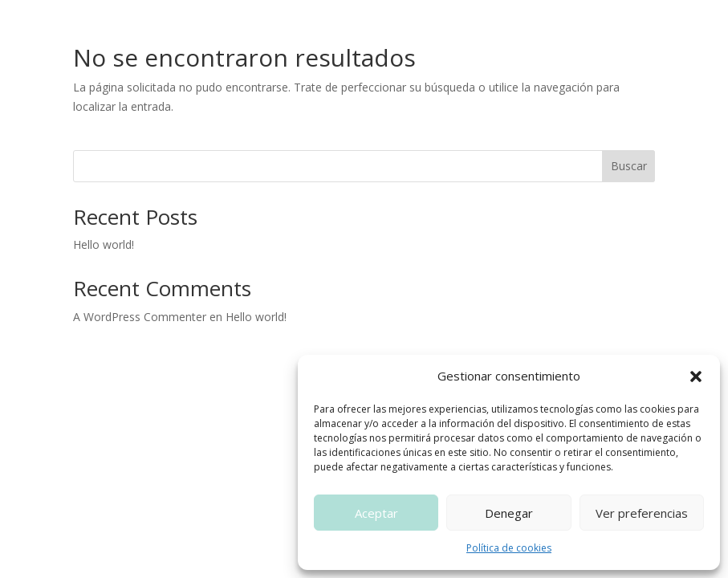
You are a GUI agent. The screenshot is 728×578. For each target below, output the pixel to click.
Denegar (509, 513)
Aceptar (376, 513)
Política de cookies (509, 548)
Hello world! (104, 244)
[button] (696, 377)
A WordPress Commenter (140, 317)
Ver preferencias (642, 513)
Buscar (629, 166)
